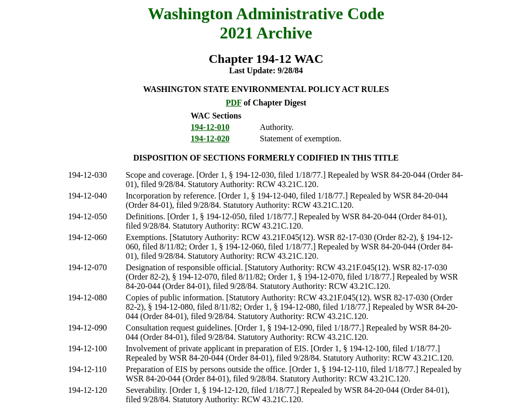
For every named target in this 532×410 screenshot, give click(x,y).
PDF (234, 103)
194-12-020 (210, 138)
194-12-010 (210, 127)
